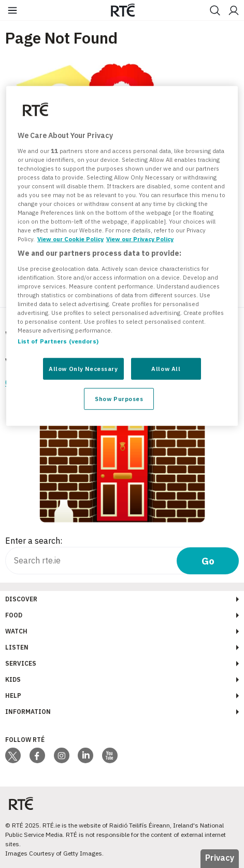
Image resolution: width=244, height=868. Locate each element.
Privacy (220, 858)
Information (28, 712)
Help (13, 695)
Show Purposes (119, 399)
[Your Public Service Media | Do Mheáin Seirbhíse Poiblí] (21, 804)
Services (21, 663)
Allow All (166, 369)
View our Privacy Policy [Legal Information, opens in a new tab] (140, 239)
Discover (21, 599)
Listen (17, 647)
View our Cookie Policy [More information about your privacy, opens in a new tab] (70, 239)
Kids (13, 679)
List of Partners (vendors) (58, 341)
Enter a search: (34, 541)
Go (208, 561)
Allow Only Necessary (83, 369)
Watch (16, 631)
